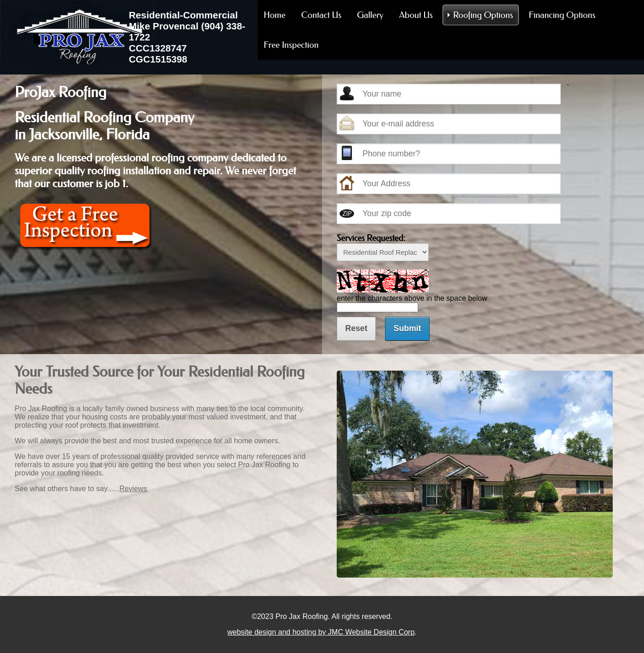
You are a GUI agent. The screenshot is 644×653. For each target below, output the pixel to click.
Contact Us (321, 15)
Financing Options (562, 15)
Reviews (133, 489)
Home (275, 15)
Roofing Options (483, 15)
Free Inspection (291, 45)
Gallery (370, 15)
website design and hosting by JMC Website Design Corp (321, 632)
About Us (416, 15)
